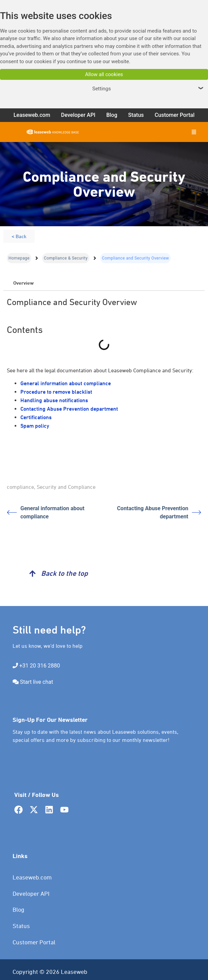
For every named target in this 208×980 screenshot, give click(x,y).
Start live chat (37, 682)
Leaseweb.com (32, 877)
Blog (19, 910)
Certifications (36, 417)
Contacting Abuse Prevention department (69, 409)
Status (21, 926)
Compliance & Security (66, 258)
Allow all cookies (104, 74)
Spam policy (35, 426)
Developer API (31, 894)
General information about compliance (66, 383)
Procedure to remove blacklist (56, 392)
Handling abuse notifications (54, 400)
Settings (149, 89)
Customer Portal (34, 942)
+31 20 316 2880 (40, 666)
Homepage (19, 258)
